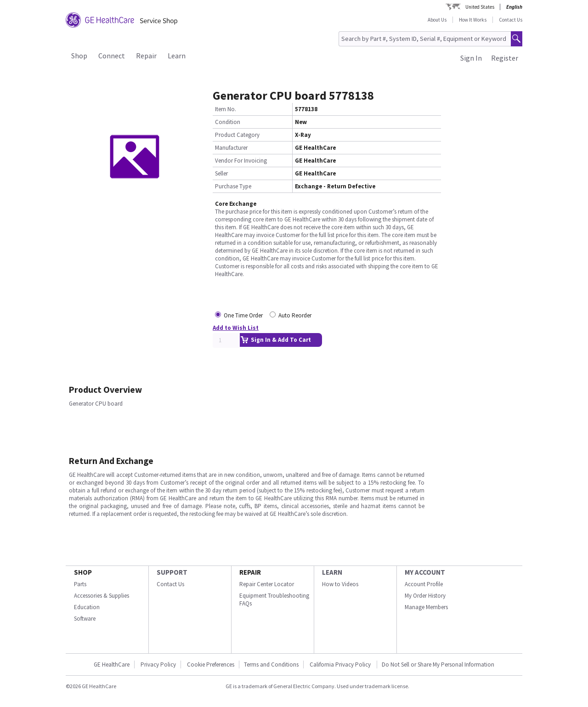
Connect (112, 56)
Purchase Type (233, 186)
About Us (437, 20)
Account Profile (424, 584)
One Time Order (243, 315)
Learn (177, 56)
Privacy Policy (158, 665)
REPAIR (250, 572)
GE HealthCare (112, 665)
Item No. (226, 109)
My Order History (425, 596)
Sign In (471, 58)
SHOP (83, 572)
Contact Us (511, 20)
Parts (80, 584)
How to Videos (340, 584)
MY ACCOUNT (425, 572)
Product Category (237, 135)
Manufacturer (231, 148)
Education (87, 607)
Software (85, 619)
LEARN (332, 572)
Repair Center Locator (267, 584)
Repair (146, 56)
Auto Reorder (295, 315)
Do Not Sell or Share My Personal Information (438, 665)
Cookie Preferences (211, 665)
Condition (228, 122)
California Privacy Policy (341, 665)
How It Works (473, 20)
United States (480, 7)
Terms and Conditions (271, 665)
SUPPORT (172, 572)
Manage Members (426, 607)
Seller (221, 173)
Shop (79, 56)
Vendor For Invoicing (241, 161)
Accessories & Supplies (102, 596)
